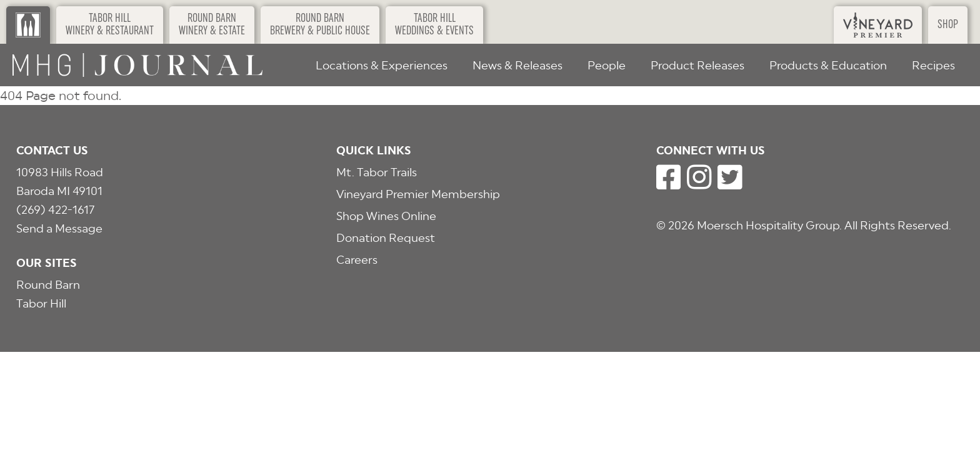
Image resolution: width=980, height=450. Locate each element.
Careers (357, 260)
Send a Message (59, 228)
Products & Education (828, 65)
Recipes (933, 65)
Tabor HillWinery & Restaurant (110, 25)
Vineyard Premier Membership (418, 194)
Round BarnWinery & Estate (212, 25)
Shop (948, 25)
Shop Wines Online (386, 216)
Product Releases (697, 65)
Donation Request (386, 238)
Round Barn (48, 285)
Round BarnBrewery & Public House (320, 25)
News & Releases (517, 65)
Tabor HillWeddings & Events (434, 25)
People (607, 65)
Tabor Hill (41, 303)
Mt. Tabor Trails (377, 172)
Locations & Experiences (382, 65)
